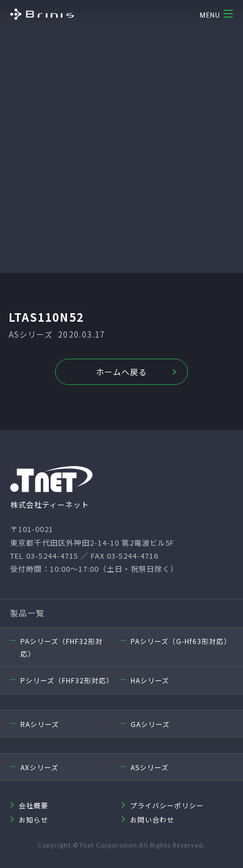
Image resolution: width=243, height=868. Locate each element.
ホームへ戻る (122, 372)
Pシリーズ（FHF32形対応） (66, 680)
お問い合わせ (152, 819)
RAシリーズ (40, 724)
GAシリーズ (150, 724)
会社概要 (33, 805)
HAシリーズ (150, 680)
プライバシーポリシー (167, 805)
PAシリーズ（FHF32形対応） (62, 647)
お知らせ (33, 819)
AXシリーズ (39, 767)
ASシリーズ (150, 767)
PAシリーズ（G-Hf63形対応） (181, 641)
